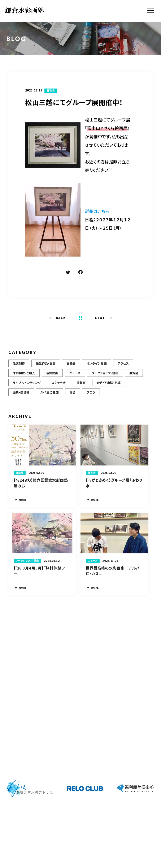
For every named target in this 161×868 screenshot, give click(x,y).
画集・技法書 (21, 398)
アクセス (123, 369)
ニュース (75, 379)
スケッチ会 (59, 388)
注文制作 (19, 369)
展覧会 (51, 91)
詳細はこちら (97, 212)
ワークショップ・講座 (105, 379)
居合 (73, 398)
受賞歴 (81, 388)
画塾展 (71, 369)
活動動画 (52, 379)
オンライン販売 (97, 369)
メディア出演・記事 (109, 388)
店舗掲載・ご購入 (24, 379)
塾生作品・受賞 (46, 369)
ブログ (91, 398)
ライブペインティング (27, 388)
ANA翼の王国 (50, 398)
